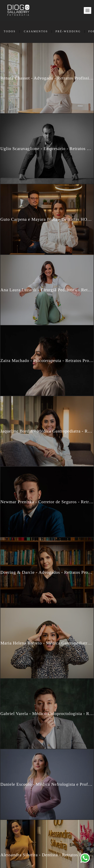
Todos (10, 32)
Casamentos (36, 32)
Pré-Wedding (68, 32)
